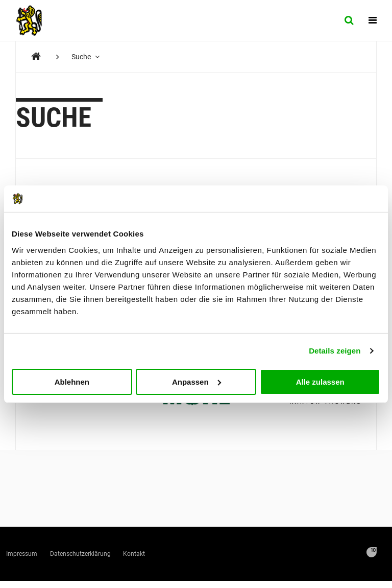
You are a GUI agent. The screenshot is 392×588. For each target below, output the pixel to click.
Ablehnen (72, 381)
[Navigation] (373, 20)
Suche (89, 57)
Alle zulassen (320, 381)
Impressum (35, 557)
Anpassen (197, 381)
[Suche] (349, 20)
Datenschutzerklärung (126, 557)
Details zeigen (335, 351)
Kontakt (210, 557)
